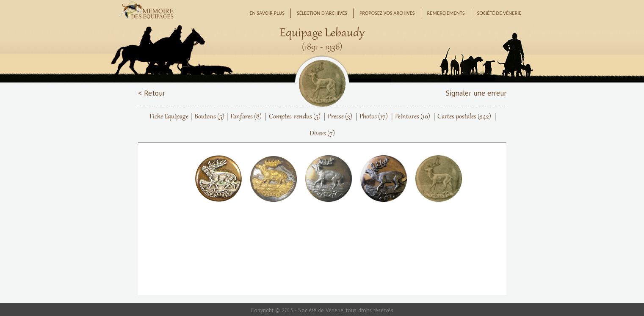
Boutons (209, 117)
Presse (340, 117)
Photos (374, 117)
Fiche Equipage (169, 117)
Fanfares (246, 117)
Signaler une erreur (476, 93)
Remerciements (446, 13)
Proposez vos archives (387, 13)
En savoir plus (267, 13)
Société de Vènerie (499, 13)
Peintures (413, 117)
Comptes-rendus (295, 117)
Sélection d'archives (322, 13)
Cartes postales (464, 117)
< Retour (152, 93)
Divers (322, 134)
